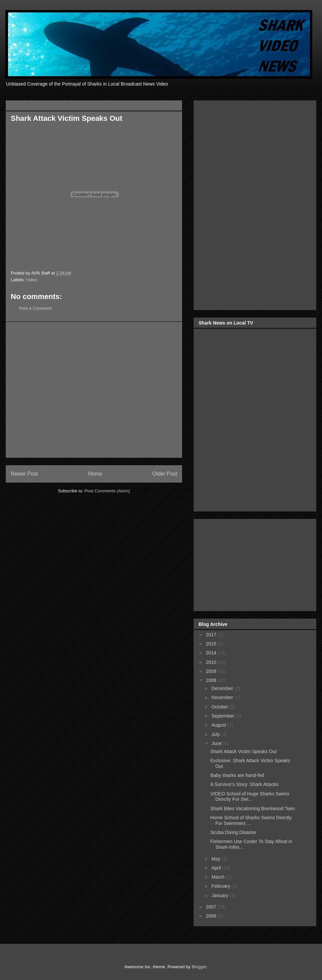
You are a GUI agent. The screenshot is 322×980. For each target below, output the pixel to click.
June (217, 743)
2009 (212, 671)
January (220, 895)
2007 (212, 907)
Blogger (199, 967)
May (216, 859)
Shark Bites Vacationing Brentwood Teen (253, 808)
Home (95, 474)
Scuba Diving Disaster (233, 832)
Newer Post (24, 474)
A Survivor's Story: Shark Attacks (244, 784)
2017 (212, 635)
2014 (212, 653)
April (217, 868)
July (216, 734)
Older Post (165, 474)
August (219, 725)
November (223, 697)
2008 (212, 680)
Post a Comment (35, 308)
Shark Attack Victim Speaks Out (243, 751)
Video (32, 280)
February (221, 886)
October (220, 707)
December (223, 688)
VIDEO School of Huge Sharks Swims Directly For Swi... (250, 797)
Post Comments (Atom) (107, 491)
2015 (212, 644)
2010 (212, 662)
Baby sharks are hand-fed (237, 775)
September (223, 716)
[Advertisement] (63, 390)
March (219, 877)
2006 (212, 916)
